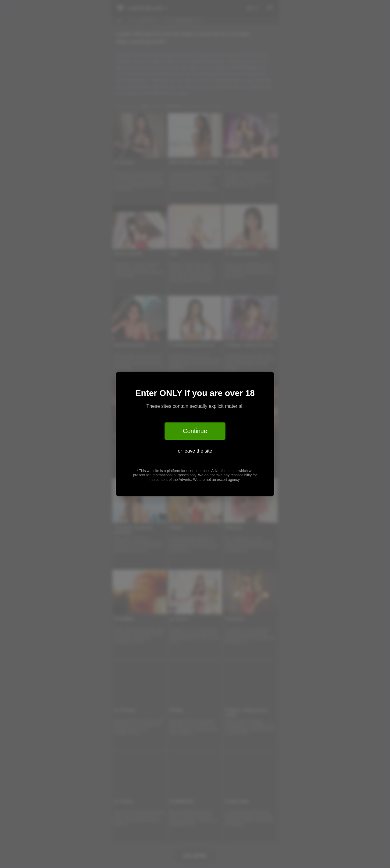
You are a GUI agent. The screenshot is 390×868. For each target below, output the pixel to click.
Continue (195, 431)
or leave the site (195, 451)
